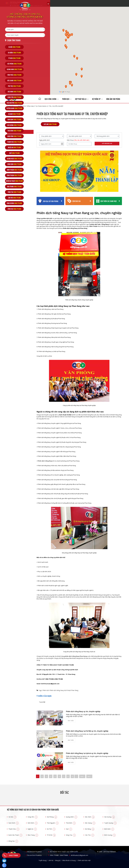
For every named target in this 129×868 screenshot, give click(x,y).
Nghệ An (32, 829)
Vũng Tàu (71, 835)
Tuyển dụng (42, 860)
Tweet (41, 702)
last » (89, 776)
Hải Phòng (52, 817)
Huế (69, 829)
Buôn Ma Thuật (15, 835)
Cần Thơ (90, 835)
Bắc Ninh (90, 817)
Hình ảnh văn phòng (113, 99)
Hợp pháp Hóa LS (82, 99)
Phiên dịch (67, 99)
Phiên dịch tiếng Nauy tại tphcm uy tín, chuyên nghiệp (87, 753)
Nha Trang (33, 835)
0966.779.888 (54, 855)
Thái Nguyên (53, 823)
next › (82, 776)
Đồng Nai (13, 841)
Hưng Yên (33, 817)
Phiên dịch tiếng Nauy (57, 690)
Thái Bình (71, 823)
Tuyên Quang (110, 823)
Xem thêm (71, 721)
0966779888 (64, 855)
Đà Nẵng (90, 829)
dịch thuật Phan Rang (71, 690)
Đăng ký (58, 860)
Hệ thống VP (97, 99)
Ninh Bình (33, 823)
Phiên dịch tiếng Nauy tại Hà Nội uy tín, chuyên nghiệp (87, 731)
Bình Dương (110, 835)
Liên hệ (51, 860)
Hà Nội (12, 817)
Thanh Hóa (14, 829)
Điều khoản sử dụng (69, 860)
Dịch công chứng (52, 99)
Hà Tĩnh (51, 829)
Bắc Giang (90, 823)
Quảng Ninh (72, 817)
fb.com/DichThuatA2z (35, 852)
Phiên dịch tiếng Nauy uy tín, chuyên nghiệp (83, 711)
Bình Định (109, 829)
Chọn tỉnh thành (14, 40)
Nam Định (14, 823)
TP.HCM (51, 835)
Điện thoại (78, 140)
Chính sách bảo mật (84, 860)
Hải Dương (109, 817)
